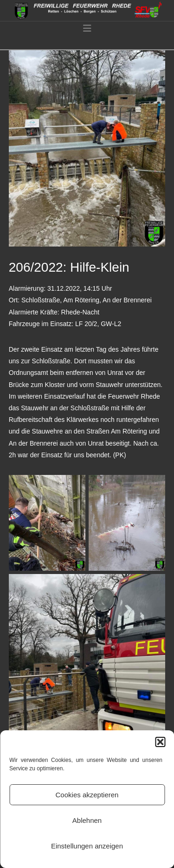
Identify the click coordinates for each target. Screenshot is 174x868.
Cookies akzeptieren (87, 795)
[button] (160, 742)
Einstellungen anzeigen (87, 846)
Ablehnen (87, 820)
